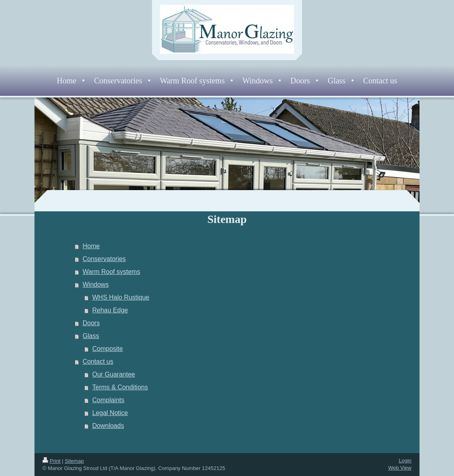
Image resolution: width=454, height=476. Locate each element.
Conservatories (104, 259)
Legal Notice (110, 413)
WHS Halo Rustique (121, 297)
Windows (96, 285)
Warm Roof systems (111, 272)
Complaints (108, 400)
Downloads (108, 426)
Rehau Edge (110, 310)
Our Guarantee (114, 374)
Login (405, 461)
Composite (107, 349)
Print (52, 461)
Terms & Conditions (120, 387)
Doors (91, 323)
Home (91, 246)
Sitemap (74, 461)
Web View (400, 468)
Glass (91, 336)
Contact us (98, 362)
